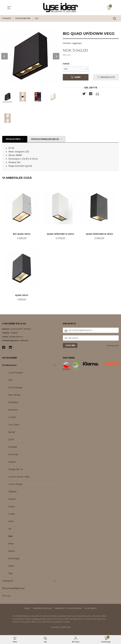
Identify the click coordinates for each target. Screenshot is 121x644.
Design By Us (15, 470)
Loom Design (16, 485)
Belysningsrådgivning (13, 589)
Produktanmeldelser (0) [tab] (45, 139)
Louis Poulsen (16, 373)
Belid (11, 544)
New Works (14, 396)
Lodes (12, 514)
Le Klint (12, 418)
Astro (11, 522)
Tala (10, 574)
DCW (11, 440)
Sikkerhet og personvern (68, 609)
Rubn (11, 567)
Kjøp (76, 77)
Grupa (11, 507)
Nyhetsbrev (91, 609)
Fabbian (12, 492)
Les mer (39, 622)
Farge (66, 64)
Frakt (27, 609)
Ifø (10, 529)
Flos (10, 381)
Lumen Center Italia (19, 477)
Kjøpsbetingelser (43, 609)
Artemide (13, 455)
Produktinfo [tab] (13, 139)
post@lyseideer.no (16, 337)
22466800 (14, 333)
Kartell (12, 433)
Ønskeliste (106, 77)
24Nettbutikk (66, 628)
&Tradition (14, 403)
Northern (13, 410)
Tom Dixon (14, 425)
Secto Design (15, 388)
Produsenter (9, 366)
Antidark (13, 448)
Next (56, 56)
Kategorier (8, 581)
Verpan (12, 462)
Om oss (6, 596)
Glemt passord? (113, 346)
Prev (4, 56)
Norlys (12, 552)
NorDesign (14, 559)
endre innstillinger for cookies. (58, 622)
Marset (12, 500)
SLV (10, 537)
